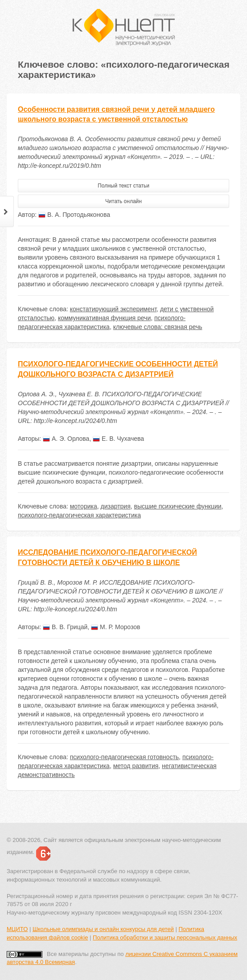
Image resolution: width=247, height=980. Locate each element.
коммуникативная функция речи (104, 318)
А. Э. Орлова (66, 439)
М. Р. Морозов (115, 627)
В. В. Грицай (65, 627)
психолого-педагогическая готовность (124, 757)
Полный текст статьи (123, 186)
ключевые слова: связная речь (158, 327)
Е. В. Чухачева (118, 439)
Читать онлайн (123, 201)
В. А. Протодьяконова (74, 215)
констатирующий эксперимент (113, 309)
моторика (84, 506)
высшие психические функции (178, 506)
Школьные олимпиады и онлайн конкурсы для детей (103, 929)
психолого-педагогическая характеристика (79, 515)
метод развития (136, 766)
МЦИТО (17, 929)
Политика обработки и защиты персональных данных (165, 937)
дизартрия (116, 506)
